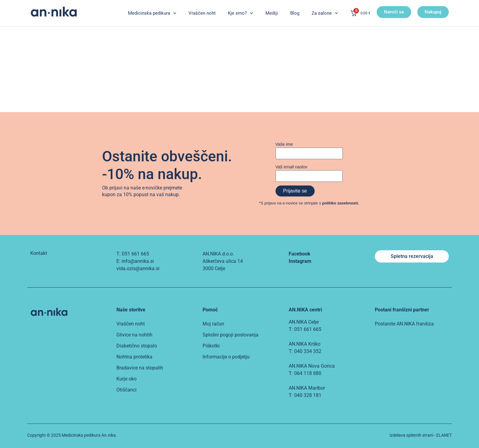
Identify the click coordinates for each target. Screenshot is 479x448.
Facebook (300, 254)
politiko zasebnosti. (341, 203)
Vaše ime (284, 144)
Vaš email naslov (292, 167)
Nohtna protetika (134, 357)
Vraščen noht (202, 13)
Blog (295, 13)
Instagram (300, 261)
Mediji (272, 13)
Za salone (325, 13)
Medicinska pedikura (152, 13)
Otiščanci (126, 390)
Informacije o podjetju (226, 357)
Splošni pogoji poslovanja (230, 335)
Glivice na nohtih (134, 335)
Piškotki (211, 346)
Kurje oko (126, 379)
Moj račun (213, 324)
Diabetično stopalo (137, 346)
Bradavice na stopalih (140, 368)
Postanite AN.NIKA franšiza (404, 324)
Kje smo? (241, 13)
